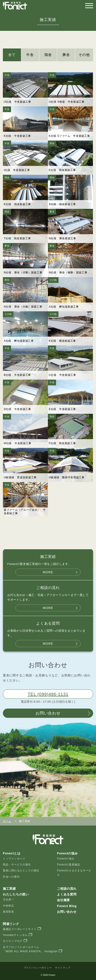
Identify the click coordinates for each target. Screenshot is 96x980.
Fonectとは (12, 853)
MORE (48, 572)
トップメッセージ (14, 859)
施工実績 (9, 889)
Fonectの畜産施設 (68, 865)
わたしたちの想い (16, 894)
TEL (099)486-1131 (48, 694)
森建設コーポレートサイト (20, 929)
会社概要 (63, 900)
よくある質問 (67, 894)
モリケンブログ (13, 941)
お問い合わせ (48, 713)
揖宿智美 (8, 912)
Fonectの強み (66, 859)
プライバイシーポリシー (38, 968)
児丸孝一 (8, 900)
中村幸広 (8, 906)
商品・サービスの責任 (17, 865)
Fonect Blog (67, 906)
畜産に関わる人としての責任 (21, 870)
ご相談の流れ (67, 889)
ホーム (7, 821)
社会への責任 (11, 877)
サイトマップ (63, 968)
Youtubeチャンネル (15, 935)
